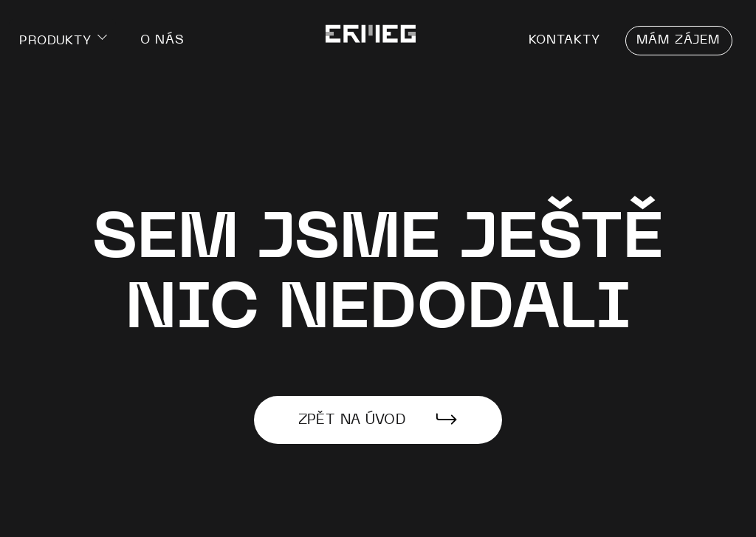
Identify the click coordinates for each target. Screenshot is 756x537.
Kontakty (565, 37)
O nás (163, 37)
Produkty (55, 40)
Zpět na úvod (352, 420)
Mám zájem (679, 38)
